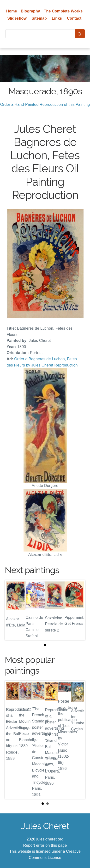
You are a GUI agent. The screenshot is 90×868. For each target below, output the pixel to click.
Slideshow (17, 18)
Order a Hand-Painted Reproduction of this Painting (45, 104)
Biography (30, 11)
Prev (12, 740)
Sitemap (39, 18)
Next (78, 740)
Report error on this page (45, 845)
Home (12, 11)
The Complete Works (63, 11)
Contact (74, 18)
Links (57, 18)
